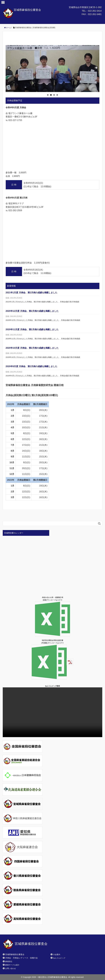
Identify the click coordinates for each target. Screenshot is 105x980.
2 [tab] (51, 95)
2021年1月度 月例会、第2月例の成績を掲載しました (31, 293)
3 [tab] (54, 95)
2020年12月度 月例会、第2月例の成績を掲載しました (32, 311)
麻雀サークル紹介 (12, 965)
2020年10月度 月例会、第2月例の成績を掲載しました (32, 348)
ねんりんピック (59, 958)
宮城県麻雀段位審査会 (27, 10)
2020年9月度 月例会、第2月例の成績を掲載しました (31, 366)
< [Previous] (9, 68)
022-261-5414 (95, 11)
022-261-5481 (95, 14)
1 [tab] (48, 95)
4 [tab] (57, 95)
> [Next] (96, 68)
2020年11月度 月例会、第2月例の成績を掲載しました (32, 329)
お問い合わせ (11, 968)
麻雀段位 (9, 961)
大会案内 (57, 955)
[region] (52, 69)
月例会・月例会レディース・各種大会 (21, 958)
